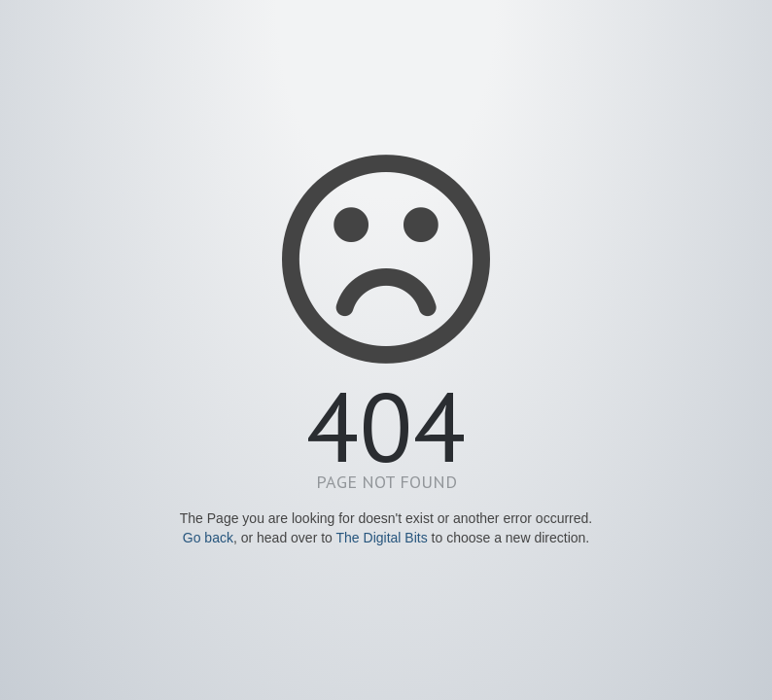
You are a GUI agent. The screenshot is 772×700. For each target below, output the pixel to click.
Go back (208, 538)
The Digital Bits (382, 538)
